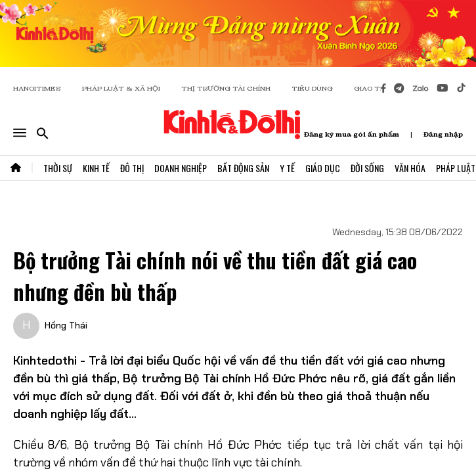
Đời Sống (367, 168)
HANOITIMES (37, 88)
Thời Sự (58, 168)
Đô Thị (132, 168)
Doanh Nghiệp (181, 168)
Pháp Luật (456, 168)
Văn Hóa (410, 168)
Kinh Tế (96, 168)
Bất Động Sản (243, 168)
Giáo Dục (323, 168)
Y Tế (287, 168)
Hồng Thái (66, 325)
